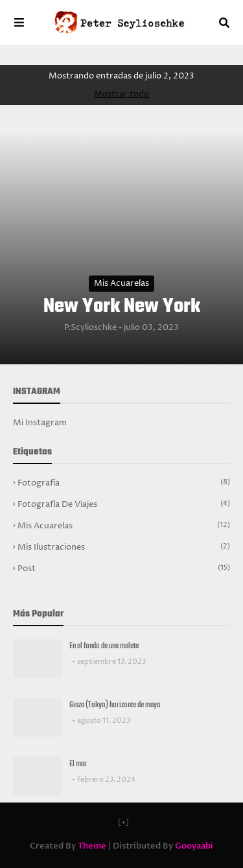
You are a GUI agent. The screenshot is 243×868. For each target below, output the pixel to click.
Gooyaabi (194, 846)
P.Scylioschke (90, 327)
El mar (78, 764)
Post (124, 569)
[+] (123, 822)
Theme (92, 846)
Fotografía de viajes (124, 504)
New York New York (122, 307)
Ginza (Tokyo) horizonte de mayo (115, 705)
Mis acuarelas (121, 283)
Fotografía (124, 483)
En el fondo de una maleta (104, 646)
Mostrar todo (121, 94)
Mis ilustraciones (124, 547)
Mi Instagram (40, 423)
